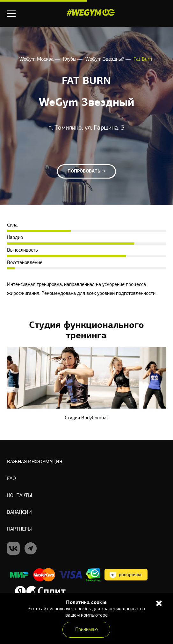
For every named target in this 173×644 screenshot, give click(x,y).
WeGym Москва (37, 59)
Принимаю (86, 630)
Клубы (70, 59)
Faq (11, 479)
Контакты (20, 496)
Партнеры (19, 529)
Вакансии (19, 512)
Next (162, 330)
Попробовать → (86, 171)
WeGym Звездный (105, 59)
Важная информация (35, 462)
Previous (11, 330)
